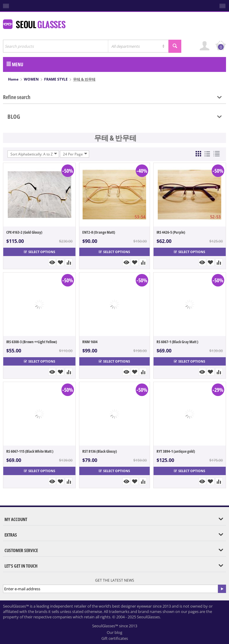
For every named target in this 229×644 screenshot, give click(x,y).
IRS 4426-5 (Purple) (171, 232)
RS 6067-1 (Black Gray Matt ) (177, 342)
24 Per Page (75, 154)
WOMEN (31, 79)
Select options (40, 252)
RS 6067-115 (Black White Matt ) (30, 451)
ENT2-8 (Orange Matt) (99, 232)
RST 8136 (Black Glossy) (100, 451)
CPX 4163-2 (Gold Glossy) (24, 232)
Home (13, 79)
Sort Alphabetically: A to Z (34, 154)
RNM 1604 (90, 342)
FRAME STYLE (56, 79)
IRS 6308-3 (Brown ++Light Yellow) (32, 342)
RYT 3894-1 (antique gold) (176, 451)
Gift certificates (115, 638)
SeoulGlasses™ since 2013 (115, 626)
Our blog (114, 632)
